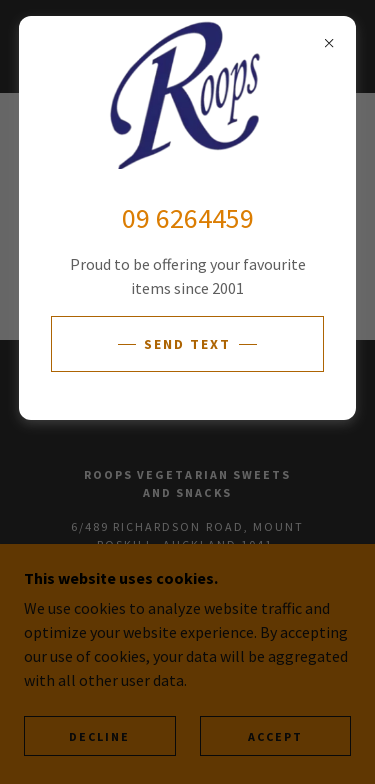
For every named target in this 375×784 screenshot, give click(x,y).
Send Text (187, 344)
